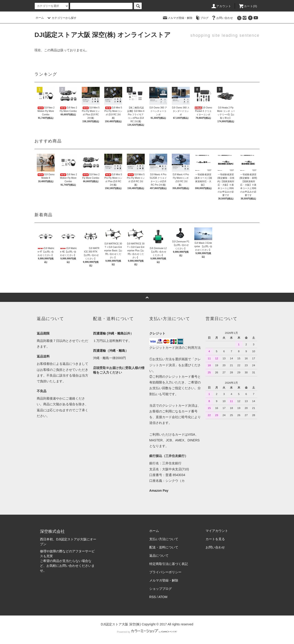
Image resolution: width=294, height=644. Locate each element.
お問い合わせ (222, 18)
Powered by (147, 632)
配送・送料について (164, 547)
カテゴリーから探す (61, 18)
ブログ (202, 18)
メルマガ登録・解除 (177, 18)
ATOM (163, 597)
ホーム (40, 18)
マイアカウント (217, 531)
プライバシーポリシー (165, 572)
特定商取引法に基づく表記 (169, 564)
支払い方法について (164, 539)
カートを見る (215, 539)
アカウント (221, 6)
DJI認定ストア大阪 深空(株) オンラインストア (103, 35)
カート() (248, 6)
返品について (159, 556)
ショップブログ (161, 589)
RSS (153, 597)
